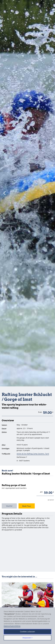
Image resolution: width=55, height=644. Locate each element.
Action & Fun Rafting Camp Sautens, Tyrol (33, 454)
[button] (5, 193)
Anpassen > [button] (27, 638)
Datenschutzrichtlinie (12, 626)
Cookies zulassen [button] (27, 632)
